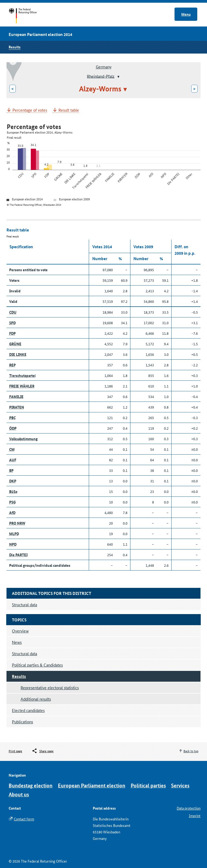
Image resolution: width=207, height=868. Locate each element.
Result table (69, 110)
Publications (22, 722)
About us (19, 794)
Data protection (189, 808)
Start (28, 16)
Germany (104, 67)
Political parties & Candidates (37, 665)
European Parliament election (92, 785)
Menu (186, 14)
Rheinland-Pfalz (101, 76)
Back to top (191, 751)
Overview (20, 631)
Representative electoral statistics (50, 688)
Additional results (36, 699)
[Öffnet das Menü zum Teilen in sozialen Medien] (43, 751)
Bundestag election (31, 785)
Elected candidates (28, 710)
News (17, 642)
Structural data (24, 653)
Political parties (148, 785)
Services (180, 785)
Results (15, 47)
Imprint (195, 816)
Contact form (24, 819)
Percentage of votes (30, 110)
